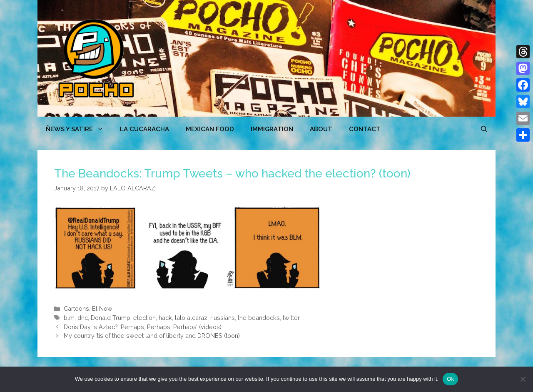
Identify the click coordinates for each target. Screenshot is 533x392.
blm (69, 318)
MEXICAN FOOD (210, 129)
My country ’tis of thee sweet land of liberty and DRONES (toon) (152, 336)
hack (165, 318)
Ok (450, 379)
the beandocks (259, 318)
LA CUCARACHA (144, 129)
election (144, 318)
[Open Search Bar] (484, 129)
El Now (102, 308)
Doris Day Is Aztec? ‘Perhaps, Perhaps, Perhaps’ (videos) (143, 327)
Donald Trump (111, 318)
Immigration (272, 129)
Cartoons (76, 308)
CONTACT (365, 129)
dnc (83, 318)
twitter (291, 318)
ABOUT (321, 129)
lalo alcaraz (191, 318)
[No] (523, 379)
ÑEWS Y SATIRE (79, 129)
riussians (223, 318)
